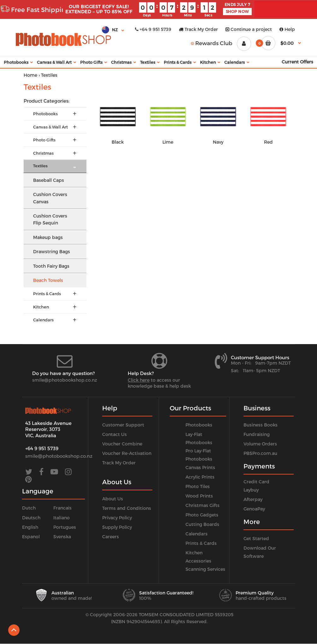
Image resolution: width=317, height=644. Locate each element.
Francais (62, 508)
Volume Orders (260, 444)
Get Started (256, 538)
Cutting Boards (202, 524)
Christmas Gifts (203, 505)
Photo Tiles (198, 486)
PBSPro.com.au (260, 453)
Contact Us (114, 434)
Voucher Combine (122, 444)
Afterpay (253, 499)
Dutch (29, 508)
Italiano (62, 518)
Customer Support (123, 425)
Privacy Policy (117, 518)
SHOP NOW (237, 11)
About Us (113, 499)
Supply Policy (117, 527)
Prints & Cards (201, 543)
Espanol (31, 537)
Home (30, 75)
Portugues (65, 527)
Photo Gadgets (202, 515)
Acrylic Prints (200, 477)
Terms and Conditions (127, 508)
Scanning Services (205, 569)
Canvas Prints (200, 467)
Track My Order (198, 29)
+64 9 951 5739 (153, 29)
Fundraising (257, 434)
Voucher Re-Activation (127, 453)
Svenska (62, 537)
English (30, 527)
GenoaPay (254, 509)
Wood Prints (199, 496)
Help (287, 29)
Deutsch (31, 518)
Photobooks (199, 425)
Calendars (197, 534)
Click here (139, 380)
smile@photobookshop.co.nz (65, 380)
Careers (111, 537)
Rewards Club (212, 43)
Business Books (261, 425)
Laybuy (251, 490)
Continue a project (249, 29)
